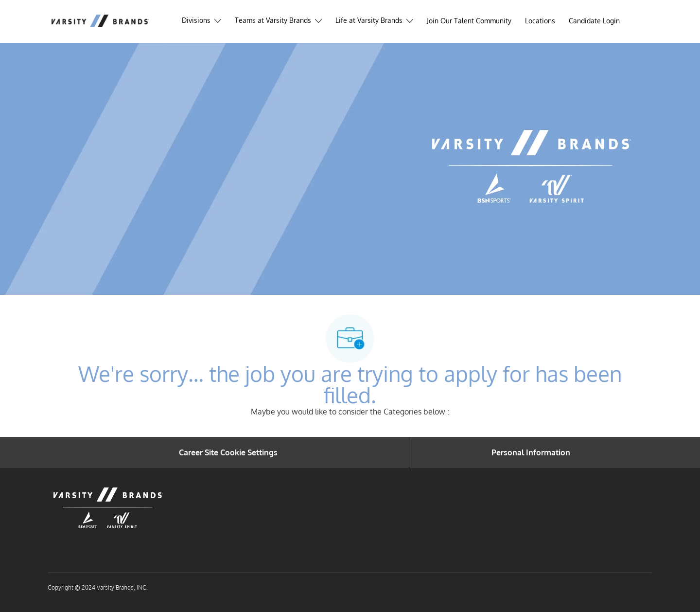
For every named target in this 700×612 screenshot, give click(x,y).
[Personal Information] (531, 452)
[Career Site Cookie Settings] (228, 452)
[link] (594, 21)
